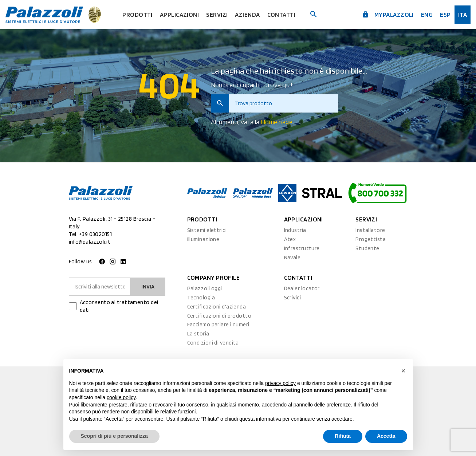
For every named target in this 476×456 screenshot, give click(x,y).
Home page (277, 122)
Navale (292, 258)
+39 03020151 (95, 234)
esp (445, 15)
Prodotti (137, 15)
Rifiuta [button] (343, 436)
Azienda (247, 15)
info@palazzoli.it (90, 242)
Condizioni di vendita (213, 343)
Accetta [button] (386, 436)
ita (463, 15)
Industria (295, 230)
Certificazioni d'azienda (217, 307)
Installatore (370, 230)
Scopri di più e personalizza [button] (114, 436)
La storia (198, 334)
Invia (148, 287)
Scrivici (293, 298)
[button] (404, 371)
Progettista (371, 239)
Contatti (282, 15)
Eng (427, 15)
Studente (367, 248)
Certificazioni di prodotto (219, 316)
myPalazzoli (388, 15)
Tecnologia (201, 298)
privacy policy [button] (280, 383)
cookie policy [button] (121, 397)
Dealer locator (302, 288)
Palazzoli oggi (205, 288)
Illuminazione (203, 239)
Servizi (217, 15)
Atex (290, 239)
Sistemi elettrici (207, 230)
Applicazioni (179, 15)
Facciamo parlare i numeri (218, 325)
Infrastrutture (302, 248)
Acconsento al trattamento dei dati (119, 306)
